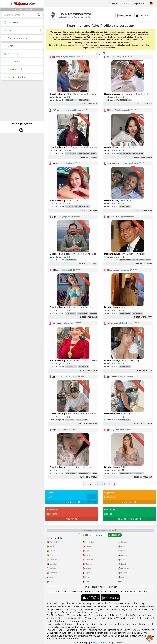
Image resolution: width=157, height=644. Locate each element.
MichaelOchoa (74, 110)
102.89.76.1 (70, 420)
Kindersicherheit (124, 591)
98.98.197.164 (84, 100)
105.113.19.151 (83, 313)
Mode (113, 4)
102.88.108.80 (126, 153)
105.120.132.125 (126, 100)
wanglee (122, 217)
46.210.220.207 (84, 473)
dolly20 (120, 57)
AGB (112, 591)
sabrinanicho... (125, 323)
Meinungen (111, 587)
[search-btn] (39, 15)
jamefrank (71, 376)
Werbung (77, 591)
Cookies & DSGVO (61, 591)
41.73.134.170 (84, 207)
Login (125, 4)
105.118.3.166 (125, 207)
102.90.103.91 (83, 367)
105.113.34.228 (97, 153)
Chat (22, 4)
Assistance (150, 638)
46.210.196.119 (71, 473)
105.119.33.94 (137, 313)
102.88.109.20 (82, 420)
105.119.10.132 (125, 313)
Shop (101, 587)
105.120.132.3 (71, 153)
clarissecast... (124, 110)
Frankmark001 (130, 163)
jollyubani (67, 217)
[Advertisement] (100, 15)
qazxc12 (65, 430)
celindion (68, 163)
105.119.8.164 (71, 313)
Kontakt (138, 591)
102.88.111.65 (138, 153)
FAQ (146, 591)
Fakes (94, 587)
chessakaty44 (126, 270)
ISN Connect (100, 643)
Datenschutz (101, 591)
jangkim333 (70, 57)
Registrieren (139, 4)
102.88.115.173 (71, 367)
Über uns (88, 591)
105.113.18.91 (94, 313)
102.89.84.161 (125, 420)
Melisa (119, 430)
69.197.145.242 (83, 153)
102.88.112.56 (125, 367)
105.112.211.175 (125, 260)
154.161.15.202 (125, 473)
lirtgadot (69, 323)
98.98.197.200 (71, 100)
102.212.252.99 (71, 207)
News (86, 587)
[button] (73, 57)
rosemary (120, 376)
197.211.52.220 (71, 260)
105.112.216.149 (138, 260)
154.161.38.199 (138, 473)
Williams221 (67, 270)
